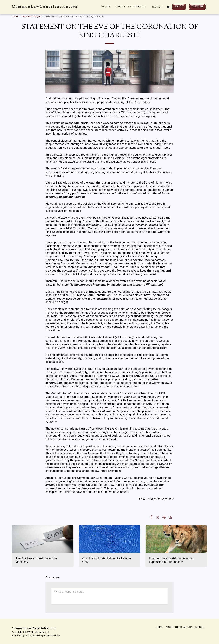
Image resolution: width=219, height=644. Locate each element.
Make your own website (48, 635)
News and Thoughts (31, 16)
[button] (168, 7)
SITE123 (29, 635)
